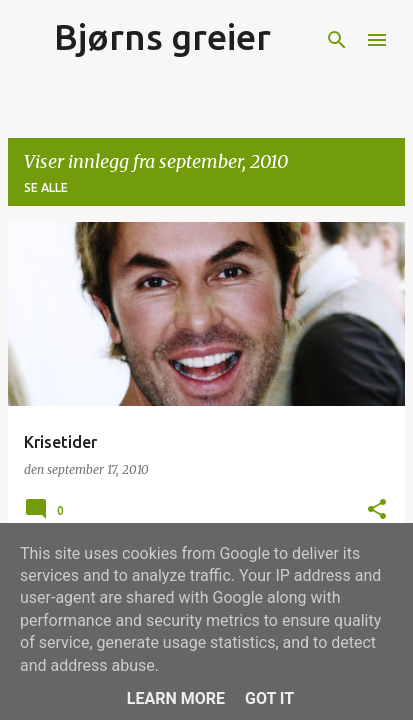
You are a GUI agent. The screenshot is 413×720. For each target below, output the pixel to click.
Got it (269, 698)
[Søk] (337, 40)
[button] (377, 510)
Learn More (176, 698)
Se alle (46, 187)
